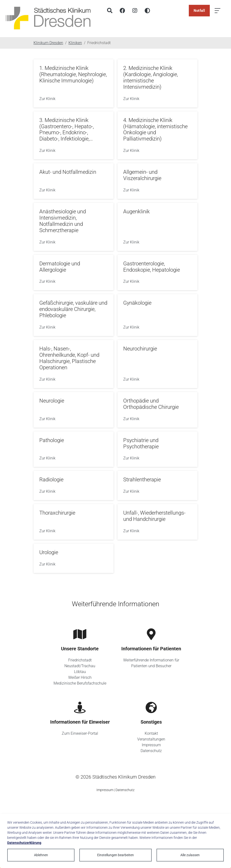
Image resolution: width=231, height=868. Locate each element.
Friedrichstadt (80, 660)
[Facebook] (122, 11)
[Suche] (110, 11)
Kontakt (151, 733)
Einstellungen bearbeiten (115, 855)
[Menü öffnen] (217, 11)
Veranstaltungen (151, 739)
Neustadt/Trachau (80, 666)
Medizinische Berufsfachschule (80, 683)
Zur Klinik (47, 99)
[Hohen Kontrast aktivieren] (147, 11)
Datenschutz (151, 751)
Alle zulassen (190, 855)
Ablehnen (41, 855)
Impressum (151, 745)
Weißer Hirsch (80, 677)
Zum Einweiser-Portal (80, 733)
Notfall (199, 11)
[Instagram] (135, 11)
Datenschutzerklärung (24, 843)
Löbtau (80, 672)
